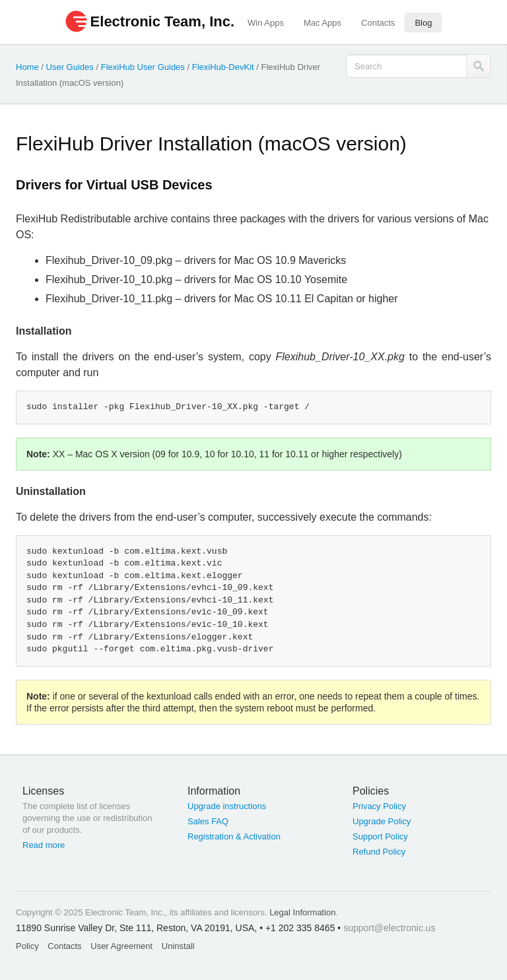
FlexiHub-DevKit (223, 67)
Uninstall (178, 946)
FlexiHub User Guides (143, 67)
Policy (27, 946)
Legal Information (302, 912)
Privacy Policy (379, 806)
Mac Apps (322, 23)
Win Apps (266, 23)
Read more (44, 845)
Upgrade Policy (382, 821)
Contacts (378, 23)
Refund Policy (379, 852)
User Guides (70, 67)
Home (27, 67)
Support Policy (380, 836)
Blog (423, 23)
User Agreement (121, 946)
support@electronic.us (389, 928)
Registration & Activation (234, 836)
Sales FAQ (208, 821)
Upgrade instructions (227, 806)
